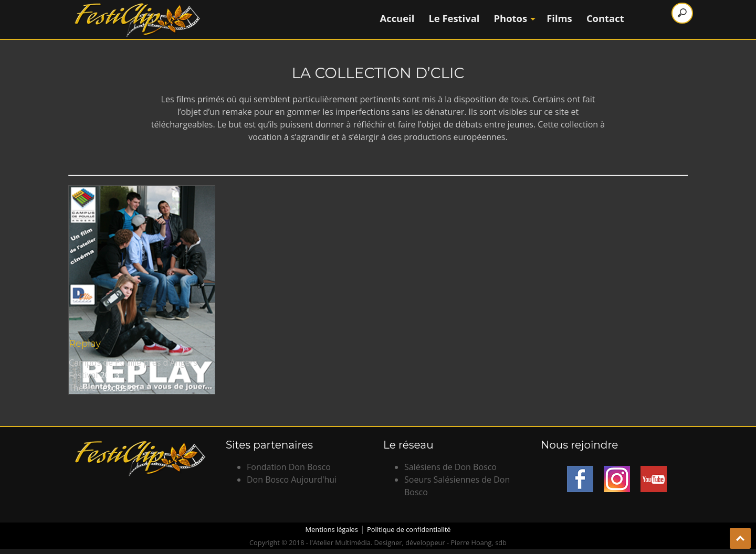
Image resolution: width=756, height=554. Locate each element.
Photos (513, 18)
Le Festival (454, 18)
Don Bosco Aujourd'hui (292, 480)
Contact (605, 18)
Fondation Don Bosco (289, 467)
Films (559, 18)
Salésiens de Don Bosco (450, 467)
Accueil (397, 18)
